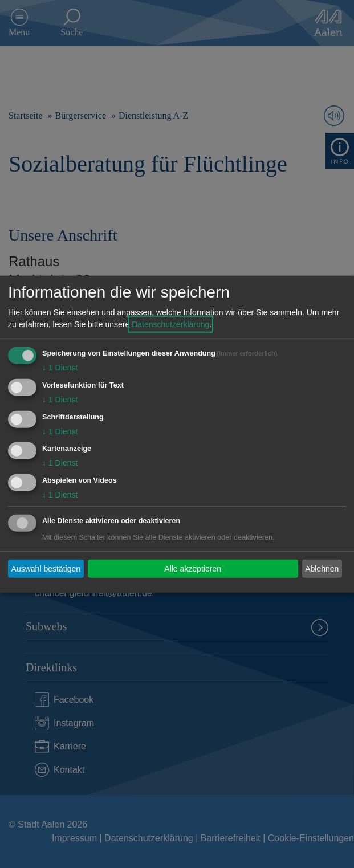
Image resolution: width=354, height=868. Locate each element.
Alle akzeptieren (193, 568)
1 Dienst (60, 368)
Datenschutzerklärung (170, 324)
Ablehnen (322, 568)
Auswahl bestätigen (46, 568)
